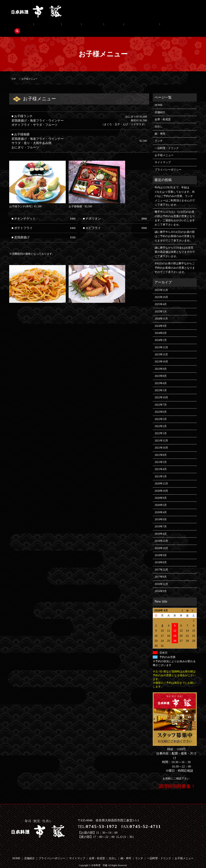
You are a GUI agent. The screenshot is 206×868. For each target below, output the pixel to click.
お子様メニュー (140, 25)
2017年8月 (161, 571)
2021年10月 (161, 442)
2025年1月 (161, 306)
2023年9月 (161, 363)
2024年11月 (161, 313)
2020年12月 (161, 478)
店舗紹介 (20, 25)
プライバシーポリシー (168, 164)
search (159, 25)
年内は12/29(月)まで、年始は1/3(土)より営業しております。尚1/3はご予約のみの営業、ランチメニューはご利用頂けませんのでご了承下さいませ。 (175, 190)
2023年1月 (161, 384)
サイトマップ (163, 157)
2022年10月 (161, 392)
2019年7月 (161, 521)
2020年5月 (161, 499)
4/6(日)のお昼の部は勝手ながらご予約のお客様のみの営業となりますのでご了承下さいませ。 (175, 262)
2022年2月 (161, 420)
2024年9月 (161, 320)
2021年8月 (161, 449)
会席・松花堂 (39, 25)
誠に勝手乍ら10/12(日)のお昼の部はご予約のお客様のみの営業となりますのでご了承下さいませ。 (175, 230)
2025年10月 (161, 291)
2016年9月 (161, 585)
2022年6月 (161, 406)
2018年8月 (161, 557)
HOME (159, 99)
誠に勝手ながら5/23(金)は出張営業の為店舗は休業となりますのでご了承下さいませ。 (175, 246)
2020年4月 (161, 506)
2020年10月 (161, 485)
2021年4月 (161, 463)
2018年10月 (161, 542)
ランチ (90, 25)
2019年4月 (161, 528)
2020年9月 (161, 492)
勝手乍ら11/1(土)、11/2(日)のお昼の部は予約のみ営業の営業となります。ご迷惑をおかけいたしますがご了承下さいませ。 (175, 212)
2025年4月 (161, 299)
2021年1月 (161, 471)
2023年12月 (161, 341)
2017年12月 (161, 564)
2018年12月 (161, 535)
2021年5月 (161, 456)
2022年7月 (161, 399)
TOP (14, 73)
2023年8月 (161, 370)
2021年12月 (161, 435)
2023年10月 (161, 356)
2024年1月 (161, 334)
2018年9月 (161, 549)
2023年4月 (161, 377)
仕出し (58, 25)
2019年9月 (161, 513)
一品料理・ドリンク (112, 25)
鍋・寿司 (74, 25)
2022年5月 (161, 413)
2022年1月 (161, 428)
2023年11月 (161, 349)
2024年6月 (161, 327)
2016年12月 (161, 578)
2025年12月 (161, 284)
